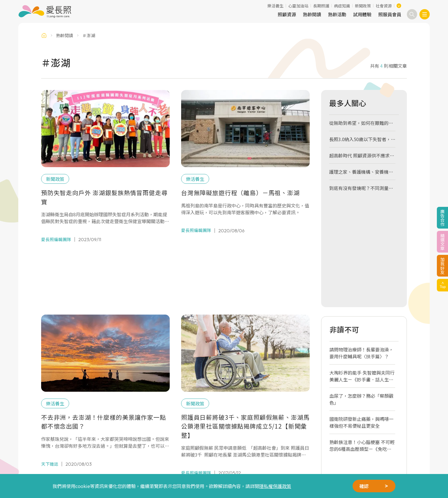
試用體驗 (362, 14)
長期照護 (321, 6)
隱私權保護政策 (275, 486)
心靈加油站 (298, 6)
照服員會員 (390, 14)
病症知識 (342, 6)
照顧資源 (287, 14)
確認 (364, 486)
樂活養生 (275, 6)
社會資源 (384, 6)
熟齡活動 (337, 14)
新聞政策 (363, 6)
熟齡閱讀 (312, 14)
